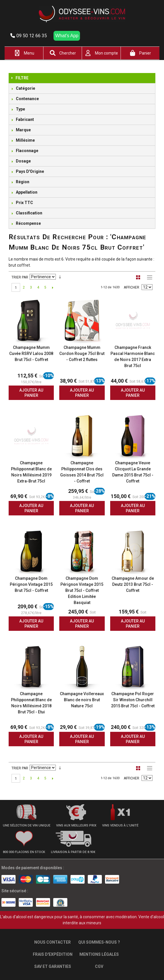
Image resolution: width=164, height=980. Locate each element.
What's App (67, 36)
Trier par (20, 277)
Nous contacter (53, 942)
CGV (99, 966)
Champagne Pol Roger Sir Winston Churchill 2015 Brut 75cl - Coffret (133, 700)
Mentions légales (99, 954)
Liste (148, 277)
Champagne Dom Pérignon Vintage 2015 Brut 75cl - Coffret (31, 584)
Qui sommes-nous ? (99, 942)
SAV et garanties (53, 966)
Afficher (131, 287)
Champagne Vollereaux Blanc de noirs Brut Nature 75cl (82, 700)
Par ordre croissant (61, 277)
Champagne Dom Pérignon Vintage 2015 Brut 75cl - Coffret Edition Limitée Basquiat (82, 590)
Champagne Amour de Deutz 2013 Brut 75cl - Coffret (133, 584)
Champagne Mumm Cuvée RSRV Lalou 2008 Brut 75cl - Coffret (31, 354)
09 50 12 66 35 (29, 36)
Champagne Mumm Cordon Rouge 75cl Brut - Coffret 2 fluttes (82, 354)
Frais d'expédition (53, 954)
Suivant (53, 287)
